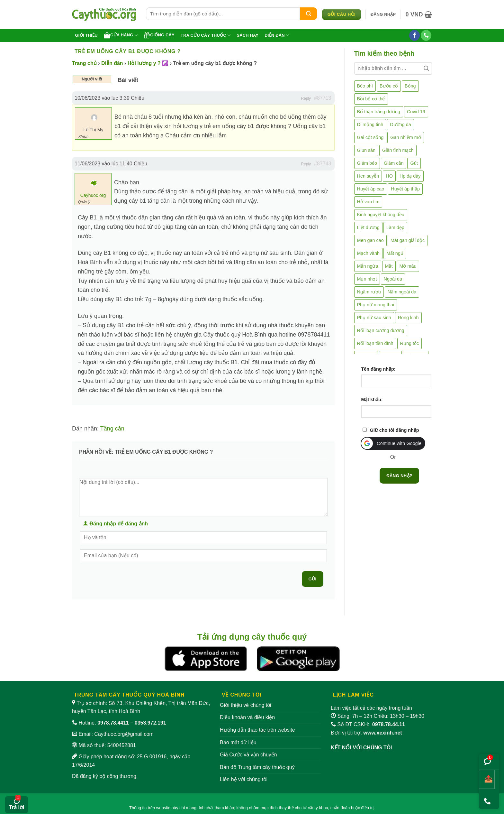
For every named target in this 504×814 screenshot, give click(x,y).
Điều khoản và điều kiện (247, 717)
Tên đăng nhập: (378, 369)
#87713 (323, 98)
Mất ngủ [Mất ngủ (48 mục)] (395, 253)
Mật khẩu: (372, 400)
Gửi (313, 579)
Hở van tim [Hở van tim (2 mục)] (368, 202)
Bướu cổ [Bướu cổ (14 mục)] (389, 86)
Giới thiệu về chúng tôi (246, 705)
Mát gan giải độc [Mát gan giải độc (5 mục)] (408, 240)
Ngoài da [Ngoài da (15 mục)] (393, 279)
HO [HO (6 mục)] (389, 176)
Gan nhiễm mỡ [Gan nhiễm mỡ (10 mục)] (405, 137)
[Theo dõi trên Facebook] (414, 35)
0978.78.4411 (113, 723)
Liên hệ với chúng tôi (244, 779)
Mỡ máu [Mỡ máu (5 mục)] (408, 266)
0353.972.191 (150, 723)
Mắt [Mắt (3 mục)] (389, 266)
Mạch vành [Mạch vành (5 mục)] (368, 253)
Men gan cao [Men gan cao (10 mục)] (370, 240)
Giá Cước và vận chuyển (248, 755)
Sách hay (248, 35)
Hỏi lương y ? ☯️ (148, 63)
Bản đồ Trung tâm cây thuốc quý (257, 767)
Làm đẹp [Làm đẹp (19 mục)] (395, 227)
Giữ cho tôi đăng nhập (395, 430)
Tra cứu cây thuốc (206, 35)
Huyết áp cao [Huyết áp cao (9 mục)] (371, 189)
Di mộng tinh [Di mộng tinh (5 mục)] (370, 125)
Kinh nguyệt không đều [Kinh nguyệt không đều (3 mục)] (381, 215)
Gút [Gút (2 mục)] (414, 163)
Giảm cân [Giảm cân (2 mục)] (394, 163)
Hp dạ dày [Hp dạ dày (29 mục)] (410, 176)
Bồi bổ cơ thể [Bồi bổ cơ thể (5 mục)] (371, 99)
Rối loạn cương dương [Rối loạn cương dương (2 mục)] (381, 330)
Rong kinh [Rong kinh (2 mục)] (408, 318)
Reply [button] (306, 98)
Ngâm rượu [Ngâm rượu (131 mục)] (369, 292)
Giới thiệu (86, 35)
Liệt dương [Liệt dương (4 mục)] (368, 227)
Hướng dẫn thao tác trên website (257, 730)
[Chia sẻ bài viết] (487, 779)
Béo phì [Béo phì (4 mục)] (365, 86)
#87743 (323, 164)
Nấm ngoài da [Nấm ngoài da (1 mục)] (402, 292)
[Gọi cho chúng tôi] (426, 35)
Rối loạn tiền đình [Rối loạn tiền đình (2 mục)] (375, 343)
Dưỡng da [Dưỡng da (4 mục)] (400, 125)
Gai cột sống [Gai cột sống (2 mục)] (370, 137)
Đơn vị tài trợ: (366, 733)
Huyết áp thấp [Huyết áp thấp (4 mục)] (405, 189)
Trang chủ (84, 63)
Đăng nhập (399, 476)
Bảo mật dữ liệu (238, 742)
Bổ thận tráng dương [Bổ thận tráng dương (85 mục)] (379, 112)
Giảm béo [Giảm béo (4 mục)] (367, 163)
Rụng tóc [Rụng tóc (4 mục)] (410, 343)
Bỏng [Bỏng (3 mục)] (410, 86)
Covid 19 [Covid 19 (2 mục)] (416, 112)
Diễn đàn (277, 35)
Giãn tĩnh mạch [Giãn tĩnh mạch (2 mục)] (398, 150)
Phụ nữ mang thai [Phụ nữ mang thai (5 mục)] (376, 305)
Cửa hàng (121, 35)
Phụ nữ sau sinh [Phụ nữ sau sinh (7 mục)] (374, 318)
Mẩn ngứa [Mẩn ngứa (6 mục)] (368, 266)
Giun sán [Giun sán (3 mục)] (366, 150)
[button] (383, 14)
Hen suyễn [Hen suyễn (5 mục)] (368, 176)
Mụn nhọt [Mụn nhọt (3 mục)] (367, 279)
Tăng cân (112, 429)
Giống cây (159, 35)
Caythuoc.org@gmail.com (124, 734)
